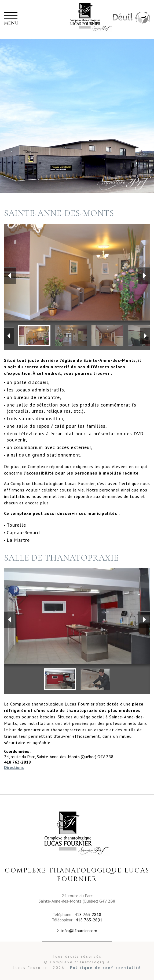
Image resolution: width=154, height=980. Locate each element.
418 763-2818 (88, 914)
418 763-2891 (89, 920)
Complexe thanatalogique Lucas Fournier (91, 17)
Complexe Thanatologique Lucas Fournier (77, 833)
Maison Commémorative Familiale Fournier (142, 18)
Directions (14, 767)
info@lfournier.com (79, 931)
